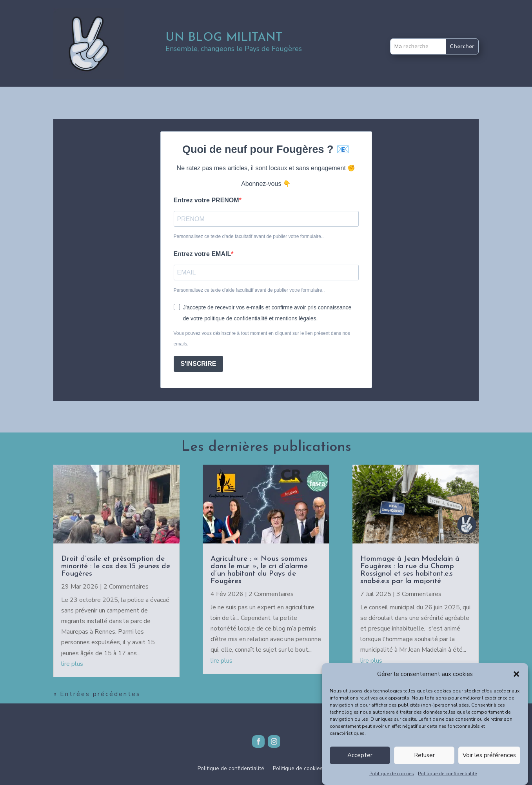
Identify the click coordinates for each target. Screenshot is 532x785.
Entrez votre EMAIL (202, 254)
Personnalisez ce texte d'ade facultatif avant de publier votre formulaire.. (249, 236)
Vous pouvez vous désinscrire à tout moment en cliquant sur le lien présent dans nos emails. (262, 339)
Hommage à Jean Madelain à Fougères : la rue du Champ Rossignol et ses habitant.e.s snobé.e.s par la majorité (410, 570)
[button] (516, 679)
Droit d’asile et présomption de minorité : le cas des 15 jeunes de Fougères (116, 566)
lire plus (72, 664)
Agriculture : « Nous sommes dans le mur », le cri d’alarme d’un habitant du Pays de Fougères (259, 570)
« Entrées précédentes (97, 694)
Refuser (424, 761)
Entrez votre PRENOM (206, 200)
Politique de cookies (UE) (304, 769)
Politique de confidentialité (447, 779)
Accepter (360, 761)
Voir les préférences (489, 761)
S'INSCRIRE (199, 364)
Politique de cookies (392, 779)
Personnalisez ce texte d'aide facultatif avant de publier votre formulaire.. (249, 290)
